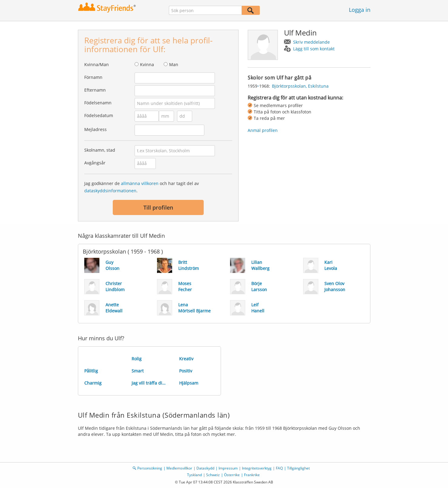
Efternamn (95, 90)
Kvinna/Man (97, 64)
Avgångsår (95, 163)
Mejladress (95, 129)
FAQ (279, 468)
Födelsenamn (98, 103)
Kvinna (147, 64)
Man (174, 64)
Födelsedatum (99, 115)
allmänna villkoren (140, 183)
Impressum (228, 468)
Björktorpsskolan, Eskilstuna (300, 86)
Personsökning (150, 468)
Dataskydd (205, 468)
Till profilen (158, 207)
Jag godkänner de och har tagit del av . (142, 187)
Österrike (232, 475)
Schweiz (213, 475)
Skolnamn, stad (100, 150)
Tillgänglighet (298, 468)
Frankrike (252, 475)
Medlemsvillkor (179, 468)
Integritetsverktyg (257, 468)
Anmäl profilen (263, 130)
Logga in (360, 10)
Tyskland (194, 475)
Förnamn (93, 77)
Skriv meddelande (311, 42)
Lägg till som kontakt (314, 49)
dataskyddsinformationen (110, 191)
